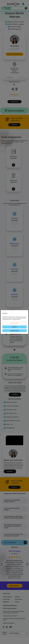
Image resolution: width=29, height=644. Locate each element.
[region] (14, 322)
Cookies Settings (14, 323)
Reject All (15, 327)
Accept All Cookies (14, 331)
